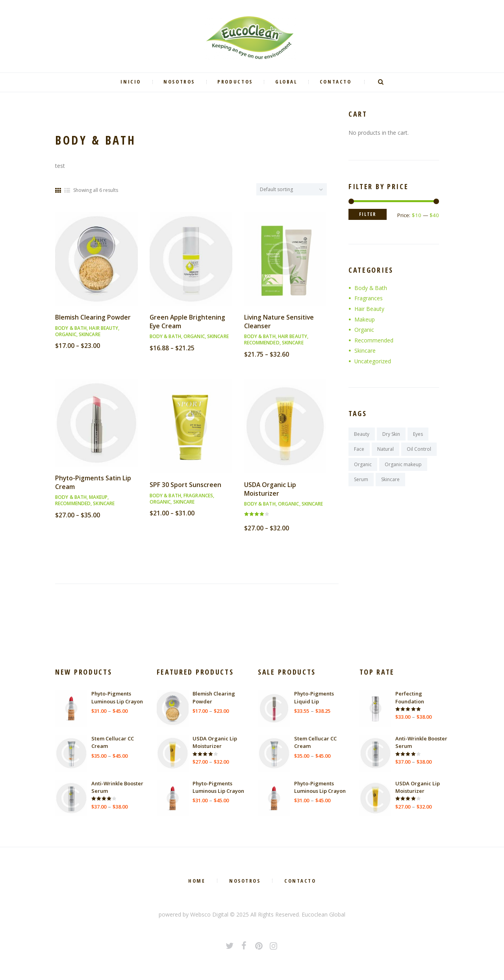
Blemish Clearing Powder (93, 317)
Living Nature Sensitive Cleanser (280, 322)
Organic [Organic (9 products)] (363, 464)
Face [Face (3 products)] (359, 449)
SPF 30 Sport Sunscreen (186, 485)
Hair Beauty (104, 328)
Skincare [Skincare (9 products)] (390, 480)
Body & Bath (71, 328)
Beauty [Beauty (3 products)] (362, 434)
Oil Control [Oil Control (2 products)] (419, 449)
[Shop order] (292, 189)
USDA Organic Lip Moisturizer (270, 489)
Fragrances (198, 496)
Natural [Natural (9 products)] (385, 449)
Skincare (90, 334)
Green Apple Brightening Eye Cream (188, 322)
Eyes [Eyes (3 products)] (418, 434)
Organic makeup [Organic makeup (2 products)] (403, 464)
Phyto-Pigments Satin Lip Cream (94, 482)
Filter (368, 215)
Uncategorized (373, 361)
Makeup (98, 497)
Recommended (262, 343)
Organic (66, 334)
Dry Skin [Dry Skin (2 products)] (391, 434)
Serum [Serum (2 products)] (361, 480)
